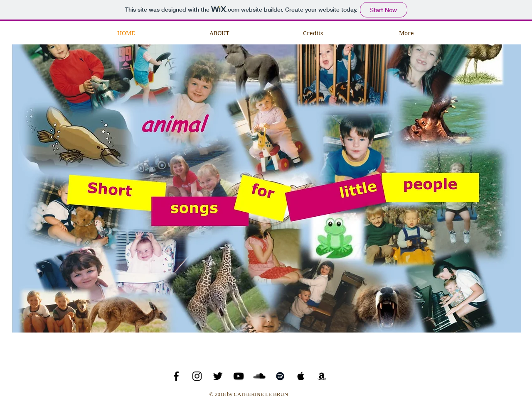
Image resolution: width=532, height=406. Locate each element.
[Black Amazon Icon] (322, 376)
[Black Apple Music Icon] (301, 376)
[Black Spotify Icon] (280, 376)
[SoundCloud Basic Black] (259, 376)
